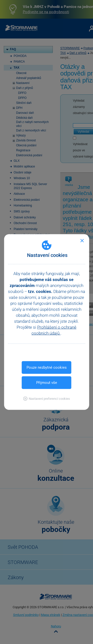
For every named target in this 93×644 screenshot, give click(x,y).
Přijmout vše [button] (47, 383)
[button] (46, 399)
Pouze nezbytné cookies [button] (47, 367)
